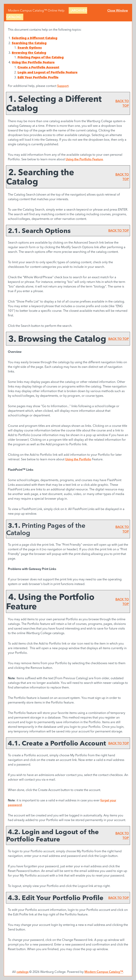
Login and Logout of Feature (48, 72)
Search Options (30, 48)
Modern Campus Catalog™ (104, 972)
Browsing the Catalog (29, 53)
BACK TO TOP (119, 230)
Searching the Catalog (29, 43)
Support (63, 86)
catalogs (23, 972)
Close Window (118, 10)
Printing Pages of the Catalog (41, 57)
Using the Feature (33, 62)
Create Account (38, 67)
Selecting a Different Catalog (35, 38)
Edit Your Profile (38, 77)
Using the (78, 459)
